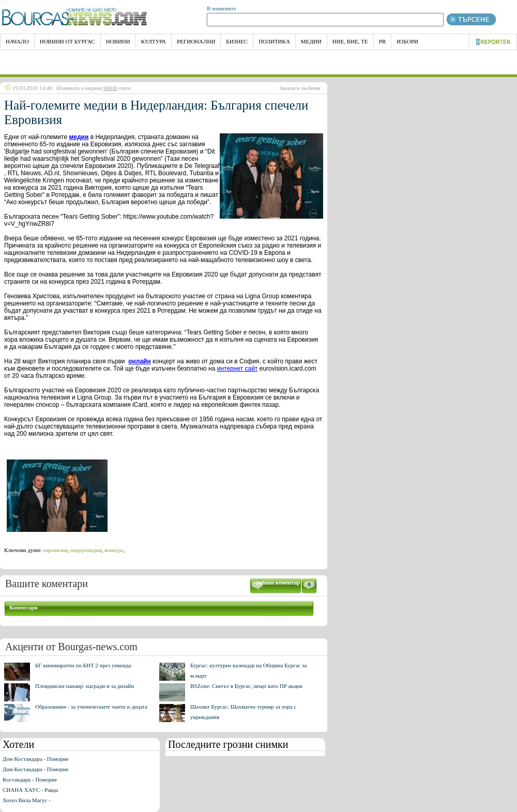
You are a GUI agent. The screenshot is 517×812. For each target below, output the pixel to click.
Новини (118, 41)
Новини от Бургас (67, 41)
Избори (407, 41)
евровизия (55, 550)
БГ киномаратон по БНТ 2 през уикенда (83, 665)
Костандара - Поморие (30, 779)
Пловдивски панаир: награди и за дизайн (85, 686)
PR (382, 41)
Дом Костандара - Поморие (36, 759)
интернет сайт (238, 369)
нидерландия (86, 550)
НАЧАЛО (17, 41)
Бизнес (237, 41)
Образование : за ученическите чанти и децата (91, 707)
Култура (154, 41)
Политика (274, 41)
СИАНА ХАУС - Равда (30, 790)
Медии (311, 41)
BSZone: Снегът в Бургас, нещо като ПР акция (246, 686)
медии (79, 137)
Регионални (196, 41)
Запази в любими (300, 88)
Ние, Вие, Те (350, 41)
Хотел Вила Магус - (27, 800)
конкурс (114, 550)
